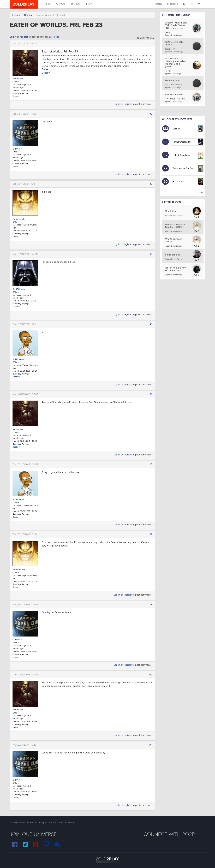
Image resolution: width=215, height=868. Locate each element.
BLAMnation (18, 359)
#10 (151, 675)
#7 (151, 464)
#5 (151, 324)
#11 (151, 745)
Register (173, 4)
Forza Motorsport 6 (182, 142)
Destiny (28, 15)
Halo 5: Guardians (181, 155)
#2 (151, 114)
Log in (13, 37)
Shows (60, 4)
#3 (151, 184)
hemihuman (18, 79)
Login (159, 4)
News (48, 4)
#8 (151, 534)
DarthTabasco (19, 289)
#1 (151, 44)
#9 (151, 605)
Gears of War (179, 182)
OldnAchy (17, 149)
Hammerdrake (19, 219)
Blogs (89, 4)
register (24, 37)
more (201, 192)
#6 (151, 394)
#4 (151, 254)
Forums (75, 4)
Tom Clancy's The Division (185, 168)
